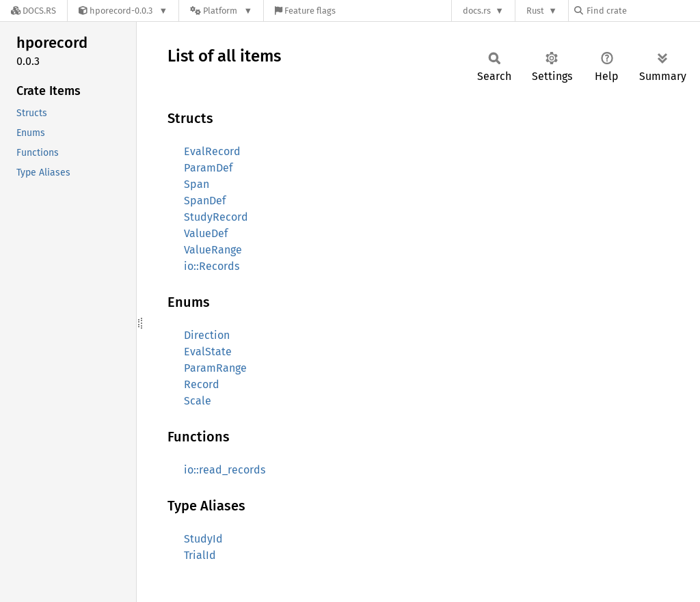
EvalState (208, 352)
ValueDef (206, 233)
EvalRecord (212, 151)
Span (197, 184)
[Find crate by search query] (643, 11)
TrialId (200, 555)
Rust (535, 11)
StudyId (203, 539)
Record (202, 384)
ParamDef (208, 168)
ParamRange (215, 368)
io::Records (212, 266)
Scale (198, 401)
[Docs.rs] (33, 11)
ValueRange (213, 250)
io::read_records (225, 470)
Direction (207, 335)
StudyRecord (216, 217)
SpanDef (205, 201)
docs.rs (477, 11)
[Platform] (221, 11)
